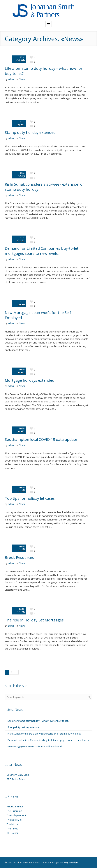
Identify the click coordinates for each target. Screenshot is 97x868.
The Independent (16, 815)
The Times (12, 829)
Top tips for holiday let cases (30, 498)
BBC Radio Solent (16, 779)
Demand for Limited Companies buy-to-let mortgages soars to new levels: (42, 251)
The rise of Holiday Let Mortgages (34, 620)
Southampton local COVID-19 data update (41, 439)
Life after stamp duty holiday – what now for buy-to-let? (38, 721)
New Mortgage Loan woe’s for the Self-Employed (35, 746)
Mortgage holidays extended (30, 380)
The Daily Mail (14, 820)
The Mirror (12, 824)
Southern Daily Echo (18, 775)
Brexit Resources (19, 557)
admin (11, 79)
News (22, 79)
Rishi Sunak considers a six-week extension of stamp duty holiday (44, 734)
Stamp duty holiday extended (30, 132)
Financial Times (15, 806)
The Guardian (14, 811)
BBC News (12, 833)
